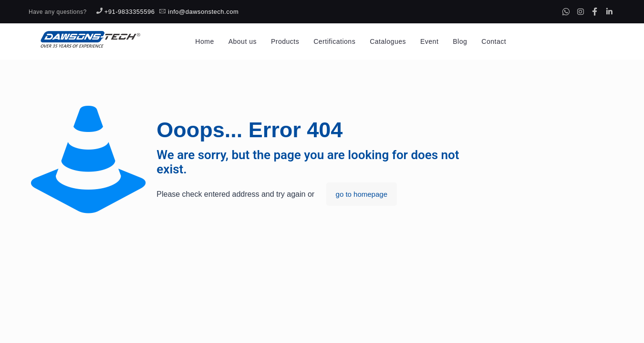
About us (243, 41)
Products (285, 41)
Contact (494, 41)
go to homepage (362, 194)
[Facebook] (595, 11)
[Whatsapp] (566, 11)
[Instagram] (581, 11)
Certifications (334, 41)
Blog (460, 41)
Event (429, 41)
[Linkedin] (609, 11)
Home (204, 41)
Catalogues (388, 41)
